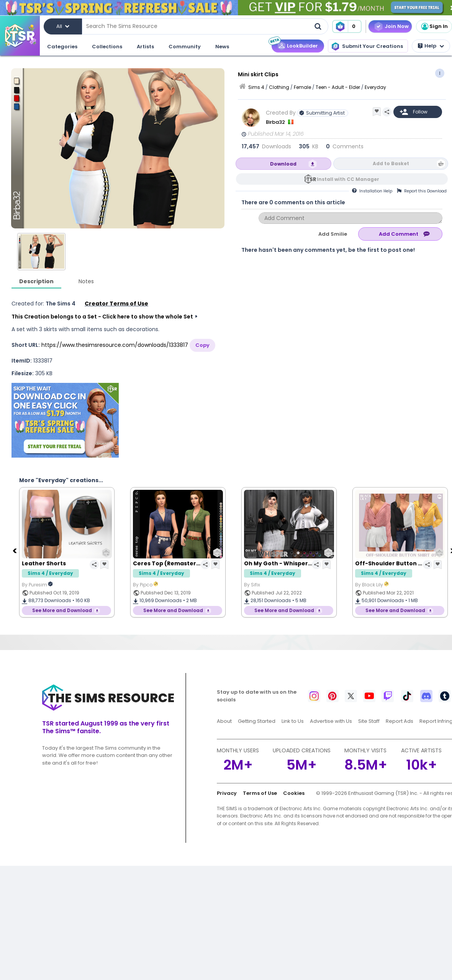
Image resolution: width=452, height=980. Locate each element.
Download (283, 164)
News (222, 47)
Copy (202, 345)
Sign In (434, 26)
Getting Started (257, 721)
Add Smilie (333, 234)
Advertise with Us (331, 721)
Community (185, 47)
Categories (62, 47)
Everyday (375, 87)
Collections (107, 47)
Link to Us (293, 721)
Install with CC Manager (348, 179)
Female (302, 87)
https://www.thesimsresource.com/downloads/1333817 (115, 345)
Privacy (227, 793)
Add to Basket (391, 163)
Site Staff (369, 721)
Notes (86, 281)
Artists (145, 47)
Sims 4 (256, 87)
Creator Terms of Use (116, 304)
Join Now (397, 26)
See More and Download (62, 610)
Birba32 (276, 122)
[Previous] (15, 550)
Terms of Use (260, 793)
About (224, 721)
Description (36, 281)
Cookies (294, 793)
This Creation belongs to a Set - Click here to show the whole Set (102, 317)
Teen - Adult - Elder (338, 87)
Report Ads (400, 721)
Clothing (279, 87)
